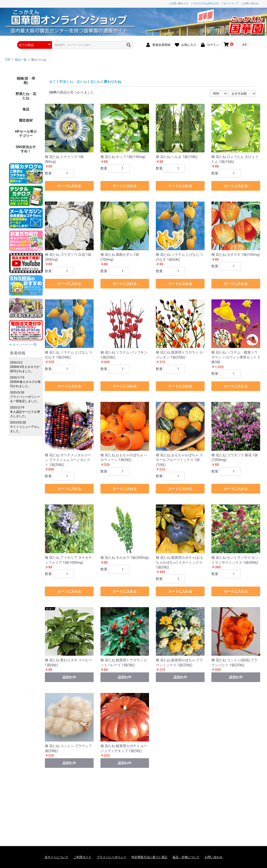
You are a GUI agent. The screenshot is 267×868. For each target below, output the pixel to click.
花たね (95, 82)
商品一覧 (21, 60)
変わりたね (112, 82)
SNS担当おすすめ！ (26, 149)
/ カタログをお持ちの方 (205, 3)
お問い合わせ (214, 857)
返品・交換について (186, 857)
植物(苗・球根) (26, 81)
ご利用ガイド (83, 857)
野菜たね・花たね (26, 96)
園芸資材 (26, 120)
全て (53, 82)
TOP (8, 60)
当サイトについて (56, 857)
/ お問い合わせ (250, 3)
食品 (26, 109)
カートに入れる (69, 186)
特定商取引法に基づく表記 (149, 857)
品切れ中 (69, 677)
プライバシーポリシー (112, 857)
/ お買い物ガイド (179, 3)
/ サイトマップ (230, 3)
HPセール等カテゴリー (26, 134)
